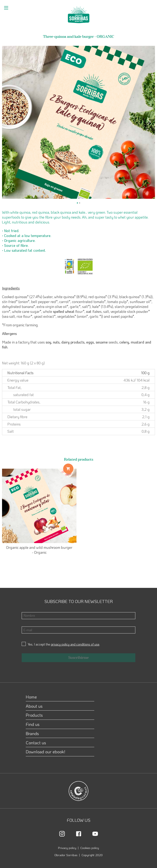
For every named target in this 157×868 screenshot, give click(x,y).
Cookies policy (90, 848)
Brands (32, 733)
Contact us (36, 743)
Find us (33, 724)
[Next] (148, 122)
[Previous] (9, 122)
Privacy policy (67, 848)
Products (34, 715)
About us (34, 706)
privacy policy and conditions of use (75, 644)
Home (31, 697)
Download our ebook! (45, 752)
